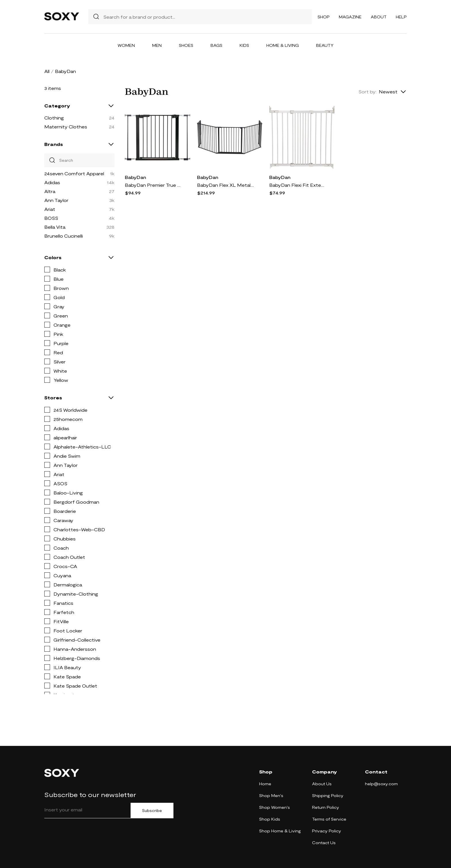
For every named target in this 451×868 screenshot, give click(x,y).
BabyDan (135, 177)
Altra (50, 191)
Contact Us (324, 843)
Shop (324, 17)
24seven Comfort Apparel (74, 173)
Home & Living (283, 45)
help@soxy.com (381, 784)
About (379, 17)
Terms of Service (329, 819)
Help (401, 17)
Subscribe (152, 811)
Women (126, 45)
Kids (244, 45)
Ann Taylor (56, 200)
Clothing (54, 118)
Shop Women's (275, 807)
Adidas (52, 182)
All (47, 71)
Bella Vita (55, 227)
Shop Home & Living (280, 831)
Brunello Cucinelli (64, 236)
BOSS (51, 218)
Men (157, 45)
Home (265, 784)
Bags (216, 45)
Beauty (325, 45)
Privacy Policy (327, 831)
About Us (322, 784)
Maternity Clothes (66, 127)
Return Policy (326, 807)
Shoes (186, 45)
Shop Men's (271, 795)
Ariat (50, 209)
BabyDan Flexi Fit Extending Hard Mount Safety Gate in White (298, 185)
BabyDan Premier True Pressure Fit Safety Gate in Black (154, 185)
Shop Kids (270, 819)
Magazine (350, 17)
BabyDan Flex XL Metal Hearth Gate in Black (226, 185)
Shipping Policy (328, 795)
